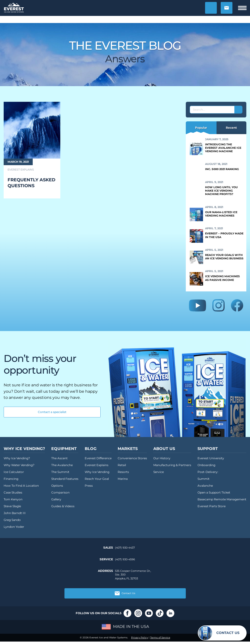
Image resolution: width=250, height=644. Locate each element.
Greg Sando (12, 520)
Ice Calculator (14, 472)
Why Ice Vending (97, 472)
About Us (164, 449)
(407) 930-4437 (125, 548)
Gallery (56, 499)
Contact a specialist (52, 412)
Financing (11, 479)
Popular (201, 128)
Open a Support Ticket (214, 492)
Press (89, 486)
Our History (162, 458)
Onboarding (206, 465)
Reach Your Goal (97, 479)
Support (208, 449)
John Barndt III (15, 513)
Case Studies (13, 492)
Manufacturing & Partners (172, 465)
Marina (123, 479)
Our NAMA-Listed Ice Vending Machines (221, 214)
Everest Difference (98, 458)
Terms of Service (160, 638)
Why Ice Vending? (24, 449)
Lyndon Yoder (14, 527)
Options (57, 486)
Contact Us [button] (125, 593)
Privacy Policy (140, 638)
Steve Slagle (12, 506)
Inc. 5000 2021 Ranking (222, 169)
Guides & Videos (63, 506)
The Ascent (59, 458)
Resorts (123, 472)
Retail (122, 465)
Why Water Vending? (19, 465)
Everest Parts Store (212, 506)
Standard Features (65, 479)
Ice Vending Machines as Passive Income (222, 278)
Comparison (60, 492)
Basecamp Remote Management (222, 499)
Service (159, 472)
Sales (108, 548)
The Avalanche (62, 465)
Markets (128, 449)
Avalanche (205, 486)
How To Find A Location (21, 486)
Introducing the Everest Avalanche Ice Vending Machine (223, 148)
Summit (203, 479)
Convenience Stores (132, 458)
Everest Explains (97, 465)
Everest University (211, 458)
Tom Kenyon (13, 499)
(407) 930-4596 (125, 559)
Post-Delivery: (208, 472)
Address (105, 571)
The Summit (60, 472)
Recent (231, 128)
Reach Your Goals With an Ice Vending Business (224, 257)
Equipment (64, 449)
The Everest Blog (125, 46)
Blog (91, 449)
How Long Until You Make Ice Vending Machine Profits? (221, 191)
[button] (211, 8)
